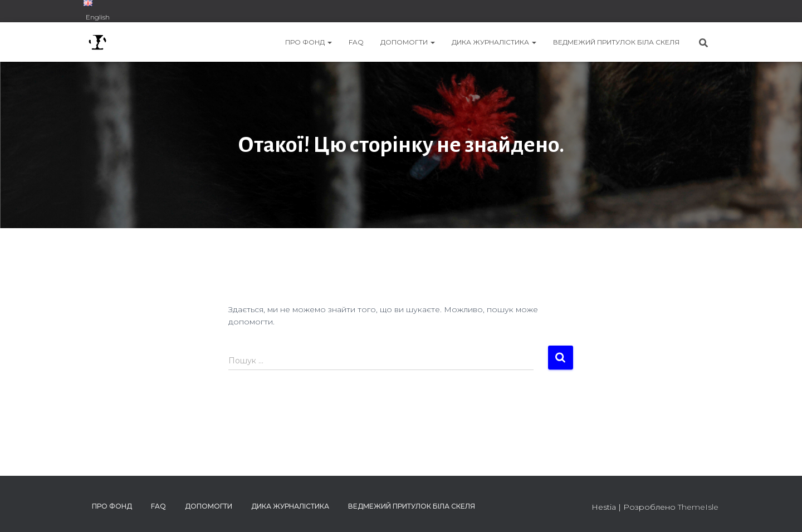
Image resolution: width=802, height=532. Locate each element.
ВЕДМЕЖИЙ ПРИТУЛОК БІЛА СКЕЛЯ (616, 42)
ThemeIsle (698, 507)
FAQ (356, 42)
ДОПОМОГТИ (408, 42)
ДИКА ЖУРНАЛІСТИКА (494, 42)
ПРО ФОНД (309, 42)
